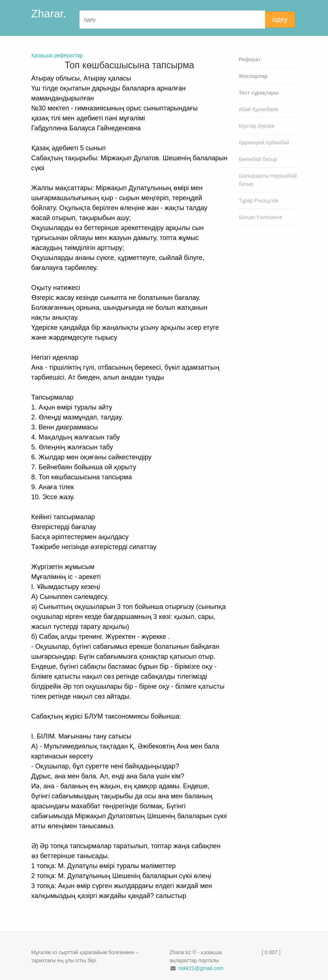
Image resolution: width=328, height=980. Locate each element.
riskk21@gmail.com (201, 968)
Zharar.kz (54, 13)
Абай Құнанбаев (258, 109)
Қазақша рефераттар (57, 55)
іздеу (280, 20)
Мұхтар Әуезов (257, 126)
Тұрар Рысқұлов (259, 201)
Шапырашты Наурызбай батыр (268, 180)
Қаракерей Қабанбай (264, 143)
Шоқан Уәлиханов (261, 217)
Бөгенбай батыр (258, 159)
